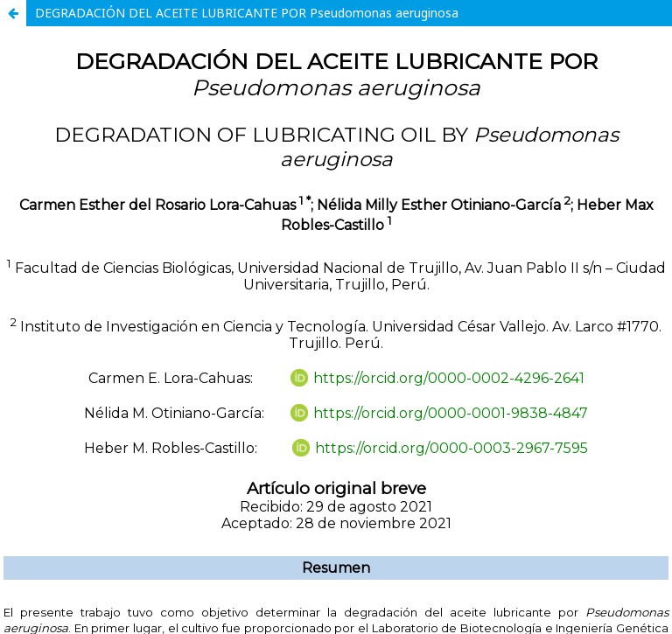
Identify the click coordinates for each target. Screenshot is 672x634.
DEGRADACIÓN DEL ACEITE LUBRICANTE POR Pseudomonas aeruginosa (247, 13)
